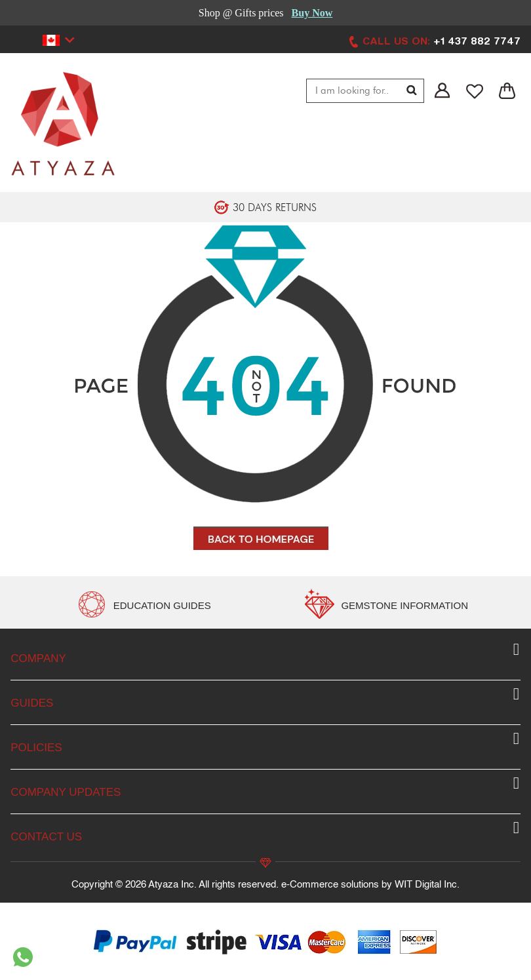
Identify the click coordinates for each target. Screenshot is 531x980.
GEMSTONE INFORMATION (404, 605)
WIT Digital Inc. (427, 885)
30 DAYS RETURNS (275, 207)
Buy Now (312, 13)
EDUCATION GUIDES (162, 605)
